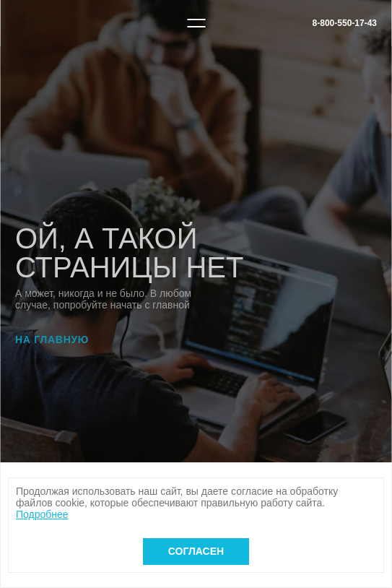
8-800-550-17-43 (345, 23)
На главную (52, 340)
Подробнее (42, 514)
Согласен (196, 551)
